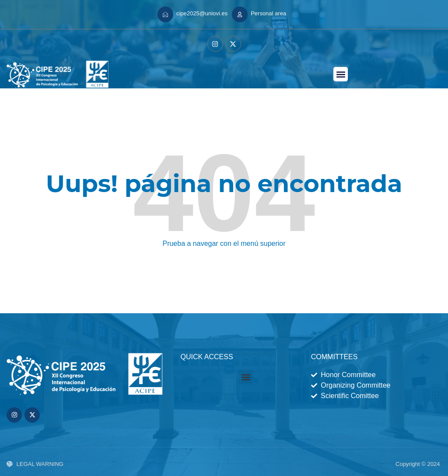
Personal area (268, 13)
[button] (341, 74)
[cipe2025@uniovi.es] (165, 14)
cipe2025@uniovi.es (202, 13)
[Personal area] (240, 14)
